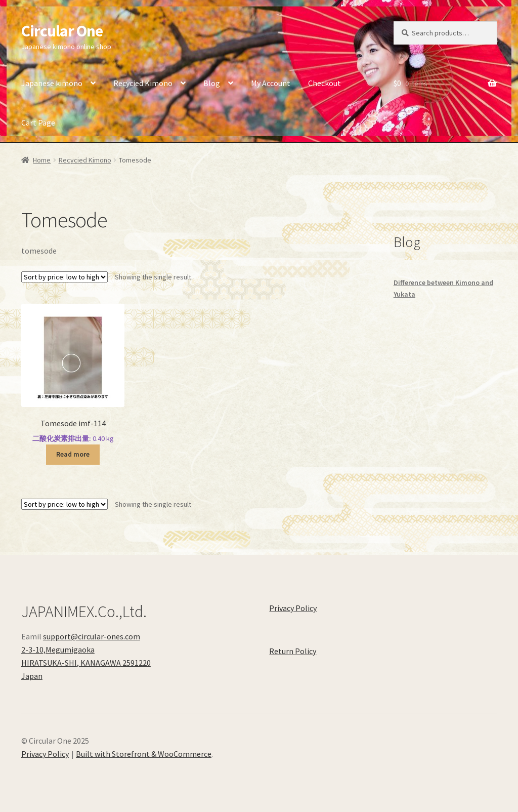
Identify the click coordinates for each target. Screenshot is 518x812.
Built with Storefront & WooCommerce (144, 754)
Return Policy (293, 651)
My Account (271, 83)
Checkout (325, 83)
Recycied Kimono (143, 83)
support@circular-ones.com (92, 636)
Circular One (62, 31)
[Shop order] (64, 277)
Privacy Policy (293, 608)
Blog (212, 83)
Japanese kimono (52, 83)
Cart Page (38, 123)
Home (42, 160)
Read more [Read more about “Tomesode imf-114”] (73, 454)
